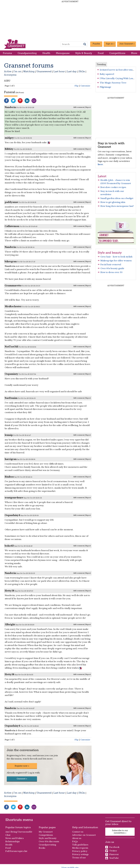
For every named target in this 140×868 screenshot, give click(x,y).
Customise (85, 86)
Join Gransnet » (127, 44)
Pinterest (112, 854)
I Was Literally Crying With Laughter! (119, 78)
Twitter (111, 851)
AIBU (7, 81)
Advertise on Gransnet (84, 835)
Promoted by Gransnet (119, 183)
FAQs (82, 71)
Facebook (112, 847)
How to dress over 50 (111, 272)
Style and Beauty (48, 838)
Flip (77, 86)
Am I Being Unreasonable (19, 832)
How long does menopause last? (117, 206)
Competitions (117, 53)
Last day (72, 71)
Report (88, 107)
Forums (7, 53)
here (100, 164)
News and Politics (15, 838)
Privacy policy (80, 851)
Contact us (78, 832)
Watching (29, 71)
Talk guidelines (80, 845)
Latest (102, 176)
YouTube (112, 858)
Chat (8, 835)
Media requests (80, 848)
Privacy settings (80, 854)
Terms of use (79, 858)
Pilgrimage (105, 87)
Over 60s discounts (49, 841)
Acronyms (10, 75)
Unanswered (44, 71)
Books (42, 848)
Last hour (59, 71)
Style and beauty (110, 253)
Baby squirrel (107, 74)
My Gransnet (46, 832)
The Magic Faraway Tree (113, 83)
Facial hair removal (111, 264)
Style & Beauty (84, 53)
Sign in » (110, 44)
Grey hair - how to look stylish (116, 257)
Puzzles (96, 44)
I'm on (17, 71)
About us (77, 838)
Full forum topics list (16, 851)
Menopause (63, 53)
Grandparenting (27, 53)
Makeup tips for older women (116, 261)
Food (101, 53)
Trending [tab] (101, 64)
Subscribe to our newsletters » (120, 832)
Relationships (13, 841)
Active (8, 71)
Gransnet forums (29, 65)
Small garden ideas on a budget (117, 198)
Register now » (22, 766)
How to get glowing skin (113, 202)
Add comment (79, 107)
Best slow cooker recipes (113, 187)
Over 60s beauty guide (112, 268)
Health (46, 53)
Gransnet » (22, 779)
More (134, 53)
